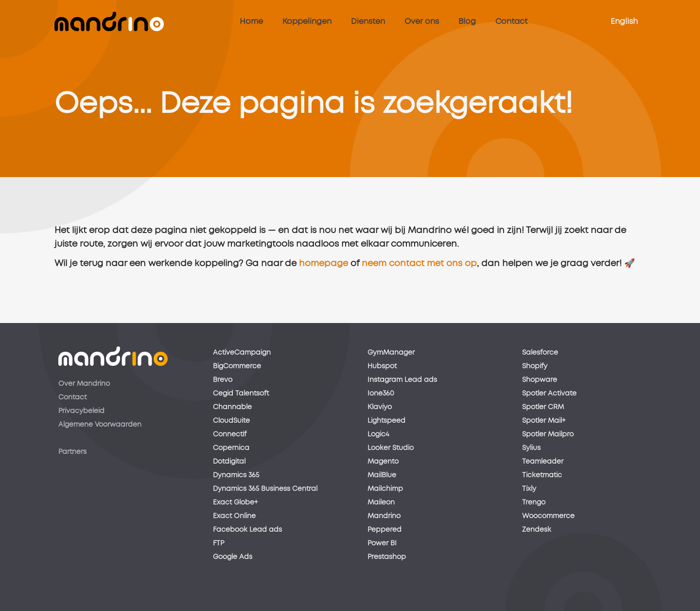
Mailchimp (385, 489)
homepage (324, 266)
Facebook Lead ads (247, 530)
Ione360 (381, 394)
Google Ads (233, 557)
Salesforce (540, 353)
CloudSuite (231, 421)
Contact (511, 21)
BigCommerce (237, 366)
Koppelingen (307, 21)
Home (251, 21)
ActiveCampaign (242, 353)
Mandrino (384, 516)
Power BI (382, 543)
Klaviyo (380, 407)
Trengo (534, 503)
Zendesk (537, 530)
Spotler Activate (549, 394)
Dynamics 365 (236, 475)
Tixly (529, 489)
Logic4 (378, 434)
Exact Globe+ (235, 503)
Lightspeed (386, 421)
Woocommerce (548, 516)
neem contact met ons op (419, 266)
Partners (72, 452)
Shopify (535, 366)
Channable (232, 407)
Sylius (531, 448)
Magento (383, 462)
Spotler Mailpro (548, 434)
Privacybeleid (81, 411)
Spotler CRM (543, 407)
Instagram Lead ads (402, 380)
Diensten (368, 21)
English (624, 21)
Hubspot (382, 366)
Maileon (381, 503)
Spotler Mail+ (544, 421)
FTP (219, 543)
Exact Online (234, 516)
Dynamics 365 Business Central (265, 489)
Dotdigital (229, 462)
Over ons (422, 21)
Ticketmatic (542, 475)
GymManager (391, 353)
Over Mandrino (84, 384)
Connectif (230, 434)
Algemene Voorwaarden (100, 425)
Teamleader (543, 462)
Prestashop (387, 557)
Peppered (385, 530)
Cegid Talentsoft (241, 394)
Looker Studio (391, 448)
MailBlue (382, 475)
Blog (467, 21)
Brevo (223, 380)
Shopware (540, 380)
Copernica (231, 448)
